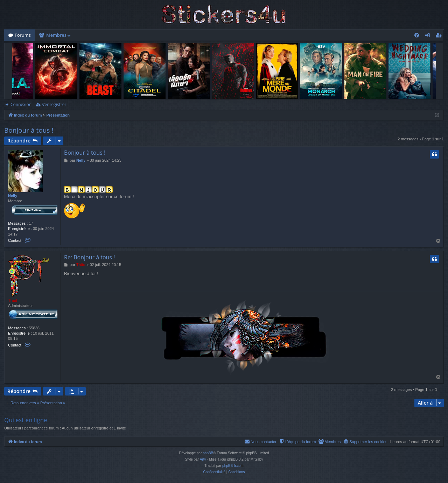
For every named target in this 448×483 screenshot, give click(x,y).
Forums (23, 35)
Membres (56, 35)
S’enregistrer (54, 104)
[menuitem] (417, 35)
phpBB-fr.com (233, 466)
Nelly (13, 196)
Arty (203, 459)
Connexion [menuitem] (429, 36)
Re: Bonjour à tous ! (89, 257)
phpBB (208, 453)
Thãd (13, 300)
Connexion (21, 104)
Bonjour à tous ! (29, 130)
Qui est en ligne (26, 420)
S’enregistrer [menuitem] (440, 36)
